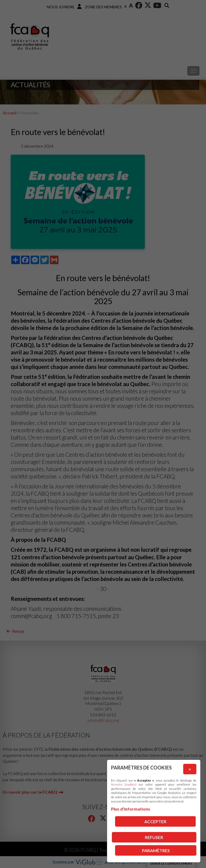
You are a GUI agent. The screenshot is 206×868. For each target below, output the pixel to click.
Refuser (154, 837)
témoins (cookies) (124, 784)
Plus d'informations (131, 809)
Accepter (155, 821)
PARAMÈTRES (156, 850)
